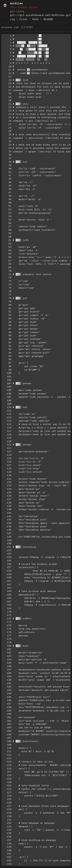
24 (6, 114)
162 (6, 584)
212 (6, 755)
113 (6, 417)
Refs (36, 19)
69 (6, 267)
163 (6, 588)
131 (6, 479)
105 (6, 390)
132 (6, 482)
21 (6, 104)
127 (6, 465)
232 (6, 823)
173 (6, 622)
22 (6, 107)
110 (6, 407)
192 (6, 687)
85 (6, 322)
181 (6, 649)
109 (6, 404)
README (48, 19)
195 (6, 697)
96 (6, 359)
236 (6, 837)
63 (6, 247)
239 (6, 847)
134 (6, 489)
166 (6, 598)
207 (6, 738)
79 (6, 301)
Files (24, 19)
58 (6, 230)
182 (6, 653)
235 (6, 833)
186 (6, 666)
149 (6, 540)
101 (6, 377)
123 (6, 452)
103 (6, 383)
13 (6, 77)
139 (6, 506)
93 (6, 349)
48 (6, 196)
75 (6, 288)
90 (6, 339)
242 (6, 857)
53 (6, 213)
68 (6, 264)
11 (6, 70)
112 (6, 414)
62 (6, 244)
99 (6, 370)
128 (6, 468)
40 (6, 169)
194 (6, 694)
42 (6, 175)
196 (6, 700)
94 (6, 353)
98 (6, 366)
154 (6, 557)
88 (6, 332)
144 (6, 523)
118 (6, 434)
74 (6, 285)
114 (6, 421)
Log (12, 19)
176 (6, 632)
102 (6, 380)
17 (6, 90)
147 (6, 533)
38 (6, 162)
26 (6, 121)
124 (6, 455)
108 (6, 400)
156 (6, 564)
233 (6, 826)
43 (6, 179)
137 (6, 499)
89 (6, 336)
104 (6, 387)
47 (6, 192)
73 (6, 281)
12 (6, 73)
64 (6, 250)
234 (6, 830)
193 (6, 690)
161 (6, 581)
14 (6, 80)
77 (6, 295)
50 (6, 203)
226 (6, 803)
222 (6, 789)
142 (6, 516)
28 (6, 128)
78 (6, 298)
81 (6, 308)
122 (6, 448)
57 (6, 226)
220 (6, 782)
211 (6, 751)
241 (6, 854)
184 (6, 659)
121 (6, 445)
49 (6, 199)
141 (6, 513)
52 (6, 210)
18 (6, 94)
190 (6, 680)
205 (6, 731)
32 (6, 141)
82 (6, 312)
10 (6, 66)
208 (6, 741)
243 (6, 861)
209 (6, 745)
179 (6, 642)
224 (6, 796)
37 (6, 158)
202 (6, 721)
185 (6, 663)
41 (6, 172)
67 (6, 261)
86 (6, 325)
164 (6, 591)
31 (6, 138)
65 (6, 254)
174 (6, 625)
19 (6, 97)
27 (6, 124)
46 (6, 189)
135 (6, 492)
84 (6, 319)
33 (6, 145)
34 (6, 148)
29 (6, 131)
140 (6, 509)
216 (6, 769)
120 (6, 441)
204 (6, 728)
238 (6, 844)
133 (6, 486)
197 (6, 704)
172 (6, 619)
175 (6, 629)
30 (6, 134)
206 (6, 734)
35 (6, 152)
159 (6, 574)
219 (6, 779)
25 (6, 117)
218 (6, 775)
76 (6, 291)
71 (6, 274)
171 (6, 615)
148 (6, 537)
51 (6, 206)
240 (6, 850)
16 (6, 87)
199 (6, 711)
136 (6, 496)
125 (6, 458)
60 (6, 237)
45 (6, 186)
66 (6, 257)
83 (6, 315)
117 (6, 431)
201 (6, 717)
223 (6, 792)
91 (6, 342)
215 (6, 765)
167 (6, 602)
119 (6, 438)
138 (6, 503)
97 (6, 363)
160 (6, 578)
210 (6, 748)
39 (6, 165)
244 (6, 864)
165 (6, 595)
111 (6, 411)
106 (6, 394)
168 (6, 605)
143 (6, 520)
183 (6, 656)
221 (6, 785)
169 (6, 608)
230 (6, 816)
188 (6, 673)
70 (6, 271)
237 (6, 840)
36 (6, 155)
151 (6, 547)
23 (6, 111)
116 (6, 428)
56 (6, 223)
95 (6, 356)
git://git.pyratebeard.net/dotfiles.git (40, 15)
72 (6, 278)
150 (6, 543)
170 (6, 612)
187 (6, 670)
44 (6, 182)
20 (6, 100)
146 (6, 530)
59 (6, 233)
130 (6, 475)
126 (6, 462)
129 (6, 472)
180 (6, 646)
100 (6, 373)
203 (6, 724)
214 (6, 762)
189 (6, 676)
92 (6, 346)
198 (6, 707)
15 (6, 83)
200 (6, 714)
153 (6, 554)
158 (6, 571)
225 (6, 799)
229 (6, 813)
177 (6, 636)
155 (6, 561)
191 (6, 683)
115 (6, 424)
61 (6, 240)
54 (6, 216)
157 (6, 567)
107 (6, 397)
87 (6, 329)
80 (6, 305)
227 (6, 806)
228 (6, 809)
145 (6, 527)
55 (6, 220)
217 (6, 772)
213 (6, 758)
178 (6, 639)
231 (6, 820)
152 (6, 550)
